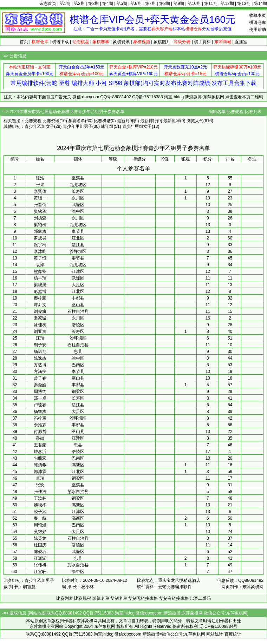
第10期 (194, 4)
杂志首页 (48, 4)
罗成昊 (40, 238)
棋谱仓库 (258, 22)
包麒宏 (40, 458)
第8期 (165, 4)
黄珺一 (40, 198)
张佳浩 (40, 492)
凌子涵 (40, 512)
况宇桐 (40, 245)
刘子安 (40, 345)
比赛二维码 (200, 598)
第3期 (94, 4)
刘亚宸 (40, 331)
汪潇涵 (40, 558)
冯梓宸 (40, 418)
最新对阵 (125, 121)
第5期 (122, 4)
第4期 (108, 4)
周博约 (40, 392)
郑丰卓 (40, 398)
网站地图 (37, 613)
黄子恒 (40, 258)
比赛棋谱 (102, 121)
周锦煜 (40, 525)
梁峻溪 (40, 285)
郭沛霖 (40, 472)
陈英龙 (40, 538)
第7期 (151, 4)
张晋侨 (40, 205)
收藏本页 (258, 15)
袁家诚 (40, 318)
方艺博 (40, 365)
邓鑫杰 (40, 231)
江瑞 (40, 338)
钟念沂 (40, 452)
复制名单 (119, 598)
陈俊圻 (40, 552)
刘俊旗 (40, 311)
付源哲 (40, 432)
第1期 (65, 4)
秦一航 (40, 518)
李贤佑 (40, 191)
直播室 (241, 42)
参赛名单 (77, 121)
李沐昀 (40, 251)
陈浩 (40, 178)
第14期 (261, 4)
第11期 (211, 4)
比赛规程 (235, 112)
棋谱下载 (60, 42)
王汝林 (40, 498)
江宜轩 (40, 572)
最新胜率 (172, 121)
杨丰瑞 (40, 278)
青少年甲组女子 (137, 126)
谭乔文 (40, 305)
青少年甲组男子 (78, 126)
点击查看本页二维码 (244, 97)
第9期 (179, 4)
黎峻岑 (40, 505)
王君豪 (40, 445)
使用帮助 (258, 29)
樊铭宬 (40, 211)
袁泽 (40, 265)
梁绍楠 (40, 225)
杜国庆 (40, 545)
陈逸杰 (40, 358)
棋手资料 (202, 42)
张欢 (40, 485)
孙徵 (40, 438)
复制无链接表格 (143, 598)
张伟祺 (40, 565)
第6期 (136, 4)
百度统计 (233, 634)
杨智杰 (40, 412)
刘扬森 (40, 218)
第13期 (244, 4)
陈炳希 (40, 465)
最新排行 (149, 121)
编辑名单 (217, 112)
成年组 (107, 126)
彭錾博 (40, 291)
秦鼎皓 (40, 385)
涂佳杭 (40, 325)
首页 (24, 42)
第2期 (79, 4)
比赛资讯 (51, 121)
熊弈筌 (40, 271)
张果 (40, 185)
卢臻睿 (40, 405)
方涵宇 (40, 372)
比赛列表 (253, 112)
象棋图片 (162, 42)
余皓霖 (40, 425)
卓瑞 (40, 478)
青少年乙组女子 (39, 126)
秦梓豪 (40, 298)
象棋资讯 (121, 42)
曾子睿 (40, 378)
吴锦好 (40, 532)
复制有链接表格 (174, 598)
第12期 (227, 4)
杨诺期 (40, 351)
